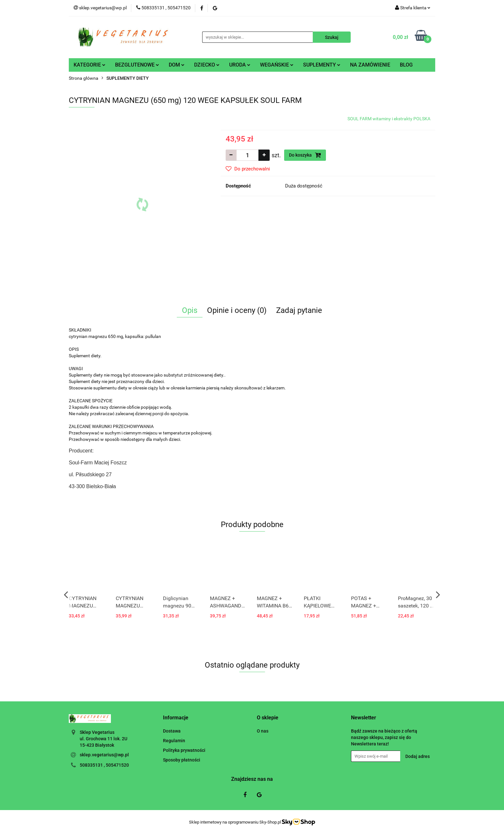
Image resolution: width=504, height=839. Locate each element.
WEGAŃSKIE (277, 65)
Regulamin (174, 741)
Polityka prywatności (184, 750)
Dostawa (172, 731)
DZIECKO (207, 65)
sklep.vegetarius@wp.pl (104, 755)
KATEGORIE (90, 65)
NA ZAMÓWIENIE (370, 65)
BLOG (406, 65)
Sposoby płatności (182, 760)
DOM (177, 65)
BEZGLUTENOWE (137, 65)
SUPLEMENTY (322, 65)
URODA (240, 65)
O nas (263, 731)
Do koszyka (305, 155)
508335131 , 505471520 (104, 765)
